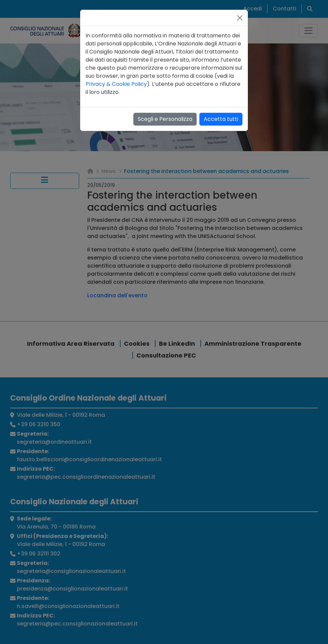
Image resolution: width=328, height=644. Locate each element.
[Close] (240, 18)
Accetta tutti (221, 119)
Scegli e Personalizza (165, 119)
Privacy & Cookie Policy (116, 84)
